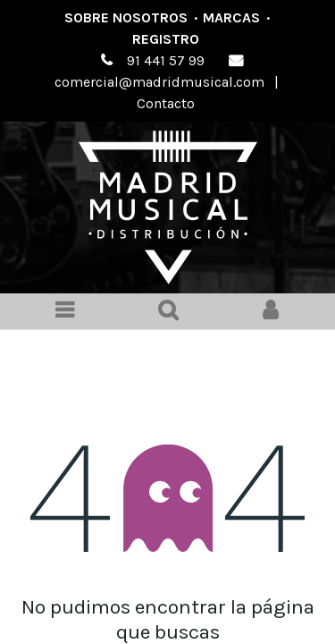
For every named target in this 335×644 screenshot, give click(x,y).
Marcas (231, 17)
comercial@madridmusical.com (159, 82)
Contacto (166, 103)
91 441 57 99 (166, 60)
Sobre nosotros (126, 17)
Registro (166, 39)
